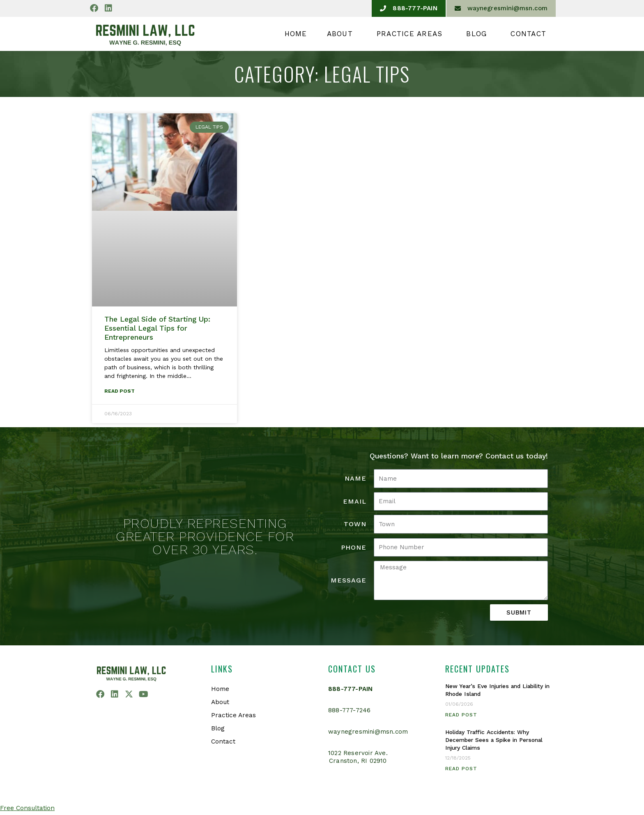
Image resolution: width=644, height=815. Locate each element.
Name (355, 479)
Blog (478, 34)
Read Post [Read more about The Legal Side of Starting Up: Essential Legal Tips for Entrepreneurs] (120, 391)
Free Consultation (28, 808)
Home (296, 34)
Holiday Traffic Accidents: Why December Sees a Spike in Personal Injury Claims (497, 740)
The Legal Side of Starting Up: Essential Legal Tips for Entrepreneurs (157, 328)
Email (355, 502)
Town (355, 524)
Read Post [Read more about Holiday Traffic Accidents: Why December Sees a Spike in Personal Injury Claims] (461, 769)
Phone (354, 548)
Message (348, 581)
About (342, 34)
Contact (528, 34)
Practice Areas (412, 34)
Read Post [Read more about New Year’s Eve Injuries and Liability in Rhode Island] (461, 715)
